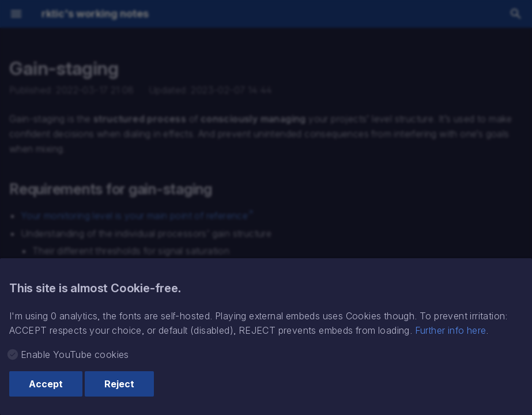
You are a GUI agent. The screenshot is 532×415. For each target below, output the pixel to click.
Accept (46, 384)
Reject (119, 384)
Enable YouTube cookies (75, 354)
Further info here (451, 330)
